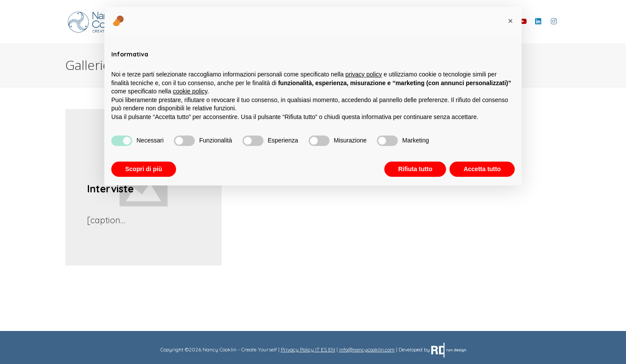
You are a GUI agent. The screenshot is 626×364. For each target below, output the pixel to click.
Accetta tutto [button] (482, 169)
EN (332, 349)
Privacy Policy (297, 349)
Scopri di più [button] (144, 169)
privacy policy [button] (364, 74)
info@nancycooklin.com (367, 349)
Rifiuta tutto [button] (415, 169)
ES (324, 349)
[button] (510, 21)
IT (317, 349)
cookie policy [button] (190, 91)
